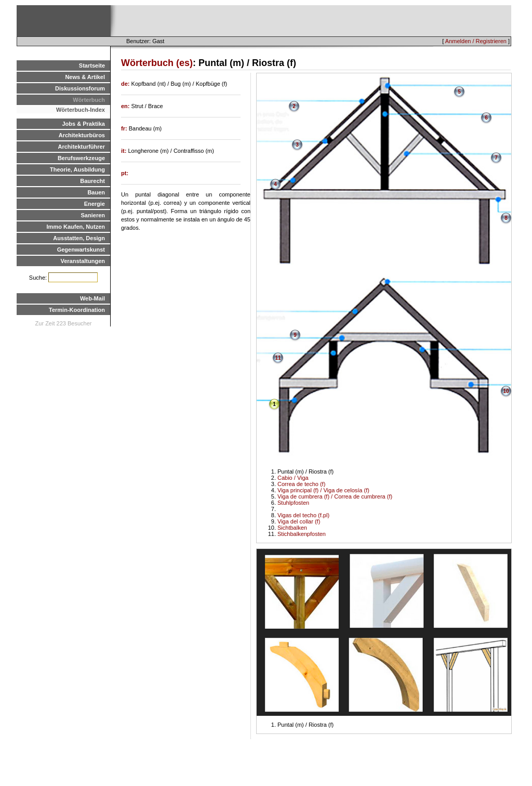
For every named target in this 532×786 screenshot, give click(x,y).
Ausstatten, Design (79, 238)
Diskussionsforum (80, 88)
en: (126, 106)
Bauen (96, 192)
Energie (95, 204)
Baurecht (92, 181)
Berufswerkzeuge (81, 158)
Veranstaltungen (83, 261)
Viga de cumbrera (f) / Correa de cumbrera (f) (335, 496)
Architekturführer (82, 147)
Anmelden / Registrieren (476, 41)
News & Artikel (85, 77)
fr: (125, 128)
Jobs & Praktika (83, 124)
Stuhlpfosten (293, 503)
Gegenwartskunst (81, 250)
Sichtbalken (292, 528)
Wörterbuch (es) (157, 63)
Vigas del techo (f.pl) (303, 515)
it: (124, 151)
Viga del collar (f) (299, 521)
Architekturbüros (82, 135)
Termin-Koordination (77, 310)
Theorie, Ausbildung (77, 169)
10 (506, 391)
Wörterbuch (89, 100)
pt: (125, 173)
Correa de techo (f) (301, 484)
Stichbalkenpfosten (302, 534)
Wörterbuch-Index (81, 110)
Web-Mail (92, 298)
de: (126, 84)
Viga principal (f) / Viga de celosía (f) (323, 490)
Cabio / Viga (293, 478)
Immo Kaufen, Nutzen (76, 227)
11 (278, 358)
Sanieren (93, 215)
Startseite (92, 65)
